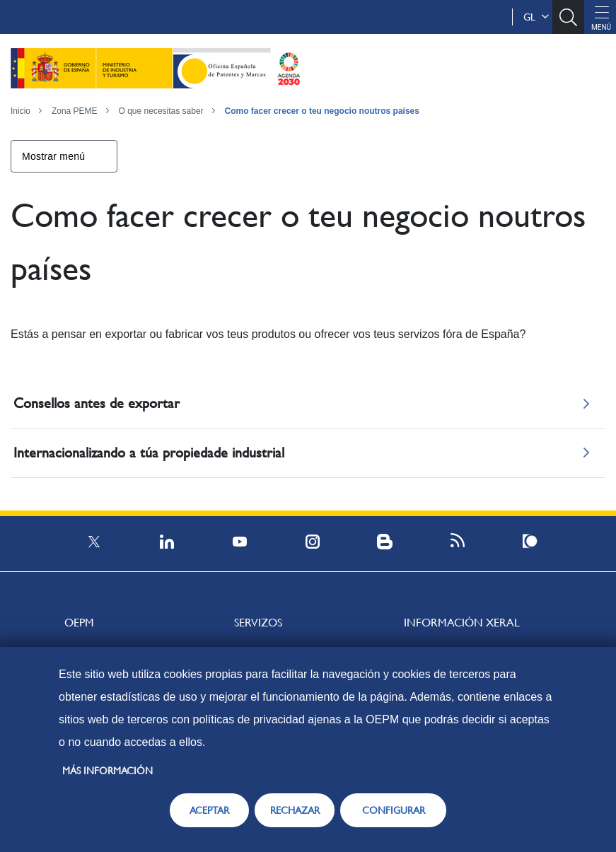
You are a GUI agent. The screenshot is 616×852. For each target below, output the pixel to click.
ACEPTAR (209, 810)
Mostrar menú (53, 156)
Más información (107, 771)
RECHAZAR (295, 810)
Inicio (21, 111)
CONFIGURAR (394, 810)
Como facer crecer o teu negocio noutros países (322, 111)
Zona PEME (75, 111)
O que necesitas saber (161, 111)
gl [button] (536, 17)
